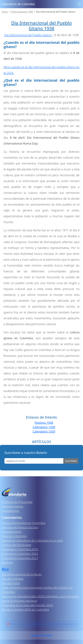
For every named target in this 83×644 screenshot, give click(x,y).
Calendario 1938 (44, 427)
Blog (5, 569)
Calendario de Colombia (18, 4)
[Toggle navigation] (79, 4)
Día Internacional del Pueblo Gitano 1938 (41, 26)
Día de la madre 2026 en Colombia (25, 609)
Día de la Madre (13, 579)
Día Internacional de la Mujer (22, 574)
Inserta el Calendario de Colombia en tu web (32, 540)
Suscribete (71, 461)
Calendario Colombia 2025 (20, 549)
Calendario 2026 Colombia (41, 635)
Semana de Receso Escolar (20, 527)
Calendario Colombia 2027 (20, 558)
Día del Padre (11, 583)
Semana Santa (12, 532)
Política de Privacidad (16, 545)
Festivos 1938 (44, 423)
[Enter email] (34, 461)
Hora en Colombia (14, 536)
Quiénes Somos (12, 506)
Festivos (7, 562)
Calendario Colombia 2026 (20, 554)
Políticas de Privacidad (17, 502)
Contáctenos (10, 511)
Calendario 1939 (44, 431)
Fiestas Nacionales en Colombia (24, 523)
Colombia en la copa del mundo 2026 (27, 605)
